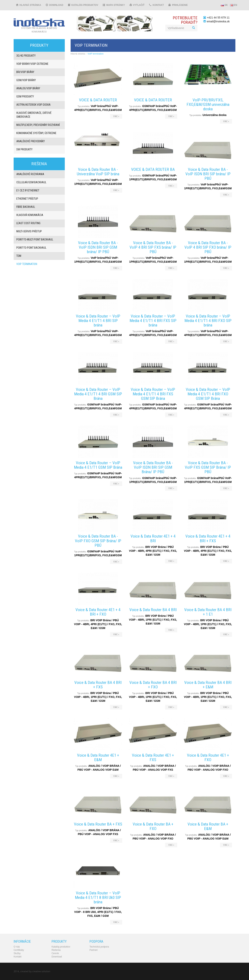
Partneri (94, 950)
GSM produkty (25, 97)
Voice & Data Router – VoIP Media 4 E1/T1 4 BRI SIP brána (98, 321)
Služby (17, 953)
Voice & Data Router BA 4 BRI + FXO (153, 685)
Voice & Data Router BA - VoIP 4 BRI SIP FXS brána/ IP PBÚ (153, 247)
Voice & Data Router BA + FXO (153, 826)
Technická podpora (99, 947)
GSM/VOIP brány (26, 80)
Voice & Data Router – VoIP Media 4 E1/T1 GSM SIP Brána (98, 465)
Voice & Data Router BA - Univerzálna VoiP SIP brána (98, 172)
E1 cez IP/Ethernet (28, 190)
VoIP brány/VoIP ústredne (32, 64)
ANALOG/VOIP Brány (28, 88)
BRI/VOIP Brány (25, 72)
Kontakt (156, 5)
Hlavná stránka (28, 5)
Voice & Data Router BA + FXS (98, 824)
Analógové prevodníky (31, 141)
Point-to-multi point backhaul (35, 240)
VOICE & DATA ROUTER (98, 100)
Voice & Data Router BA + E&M (208, 826)
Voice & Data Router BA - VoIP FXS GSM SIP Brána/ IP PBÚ (208, 467)
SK (224, 5)
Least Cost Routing (28, 223)
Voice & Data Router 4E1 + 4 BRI (153, 538)
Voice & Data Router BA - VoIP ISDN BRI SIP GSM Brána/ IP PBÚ (153, 467)
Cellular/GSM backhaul (31, 182)
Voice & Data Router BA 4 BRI (153, 610)
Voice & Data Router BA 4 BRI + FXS (98, 685)
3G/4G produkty (26, 56)
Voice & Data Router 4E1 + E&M (98, 758)
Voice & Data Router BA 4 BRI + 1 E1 (208, 612)
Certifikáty (19, 950)
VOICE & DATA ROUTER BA (153, 169)
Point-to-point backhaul (31, 248)
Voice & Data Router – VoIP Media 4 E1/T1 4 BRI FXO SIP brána (208, 321)
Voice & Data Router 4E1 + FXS (153, 758)
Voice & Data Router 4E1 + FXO (208, 758)
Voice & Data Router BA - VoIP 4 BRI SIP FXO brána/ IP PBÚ (208, 247)
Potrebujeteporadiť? (185, 20)
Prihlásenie (178, 5)
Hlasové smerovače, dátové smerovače (34, 115)
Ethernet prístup (27, 199)
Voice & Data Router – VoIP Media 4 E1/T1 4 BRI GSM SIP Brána (98, 394)
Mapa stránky (114, 5)
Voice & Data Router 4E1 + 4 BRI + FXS (208, 538)
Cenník (55, 953)
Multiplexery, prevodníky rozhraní (38, 125)
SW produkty (24, 149)
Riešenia (56, 950)
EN (234, 5)
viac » (116, 116)
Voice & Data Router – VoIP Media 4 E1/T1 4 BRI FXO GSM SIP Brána (208, 394)
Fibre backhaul (26, 207)
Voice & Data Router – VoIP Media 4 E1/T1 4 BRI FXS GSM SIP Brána (153, 394)
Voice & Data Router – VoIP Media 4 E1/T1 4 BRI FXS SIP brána (153, 321)
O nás (17, 947)
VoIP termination (27, 264)
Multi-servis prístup (29, 231)
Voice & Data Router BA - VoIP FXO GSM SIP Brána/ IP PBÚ (98, 541)
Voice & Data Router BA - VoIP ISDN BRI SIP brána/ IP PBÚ (208, 174)
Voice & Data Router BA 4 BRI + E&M (208, 685)
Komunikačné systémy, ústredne (36, 133)
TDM (19, 256)
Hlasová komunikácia (30, 215)
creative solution (41, 971)
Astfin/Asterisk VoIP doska (33, 105)
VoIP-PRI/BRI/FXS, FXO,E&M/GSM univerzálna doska (208, 104)
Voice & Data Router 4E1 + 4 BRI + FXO (98, 612)
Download (54, 5)
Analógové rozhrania (30, 174)
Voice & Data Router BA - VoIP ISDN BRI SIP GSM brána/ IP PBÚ (98, 247)
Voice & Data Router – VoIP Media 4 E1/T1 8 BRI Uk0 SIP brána (98, 898)
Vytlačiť (137, 5)
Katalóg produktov (83, 5)
